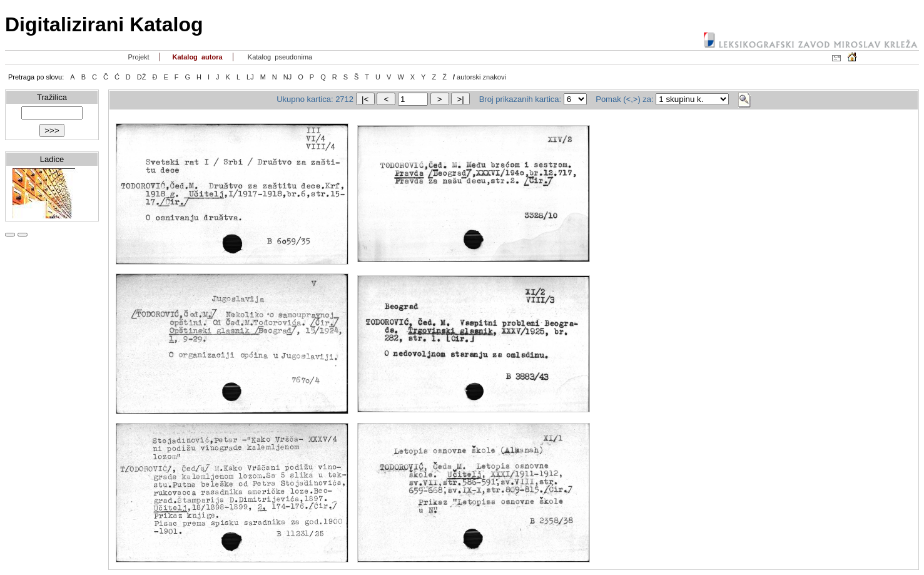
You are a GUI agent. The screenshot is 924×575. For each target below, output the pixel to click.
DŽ (142, 77)
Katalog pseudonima (279, 57)
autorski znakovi (481, 77)
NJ (287, 77)
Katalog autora (196, 57)
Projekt (137, 57)
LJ (250, 77)
